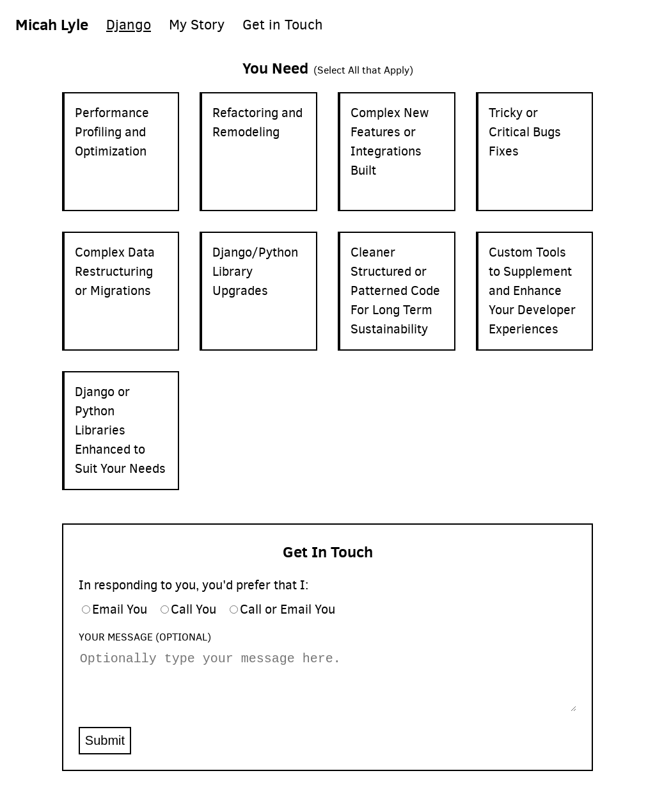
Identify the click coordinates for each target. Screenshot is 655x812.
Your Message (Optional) (145, 637)
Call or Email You (288, 609)
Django (129, 25)
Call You (193, 609)
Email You (120, 609)
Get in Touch (283, 25)
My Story (197, 25)
